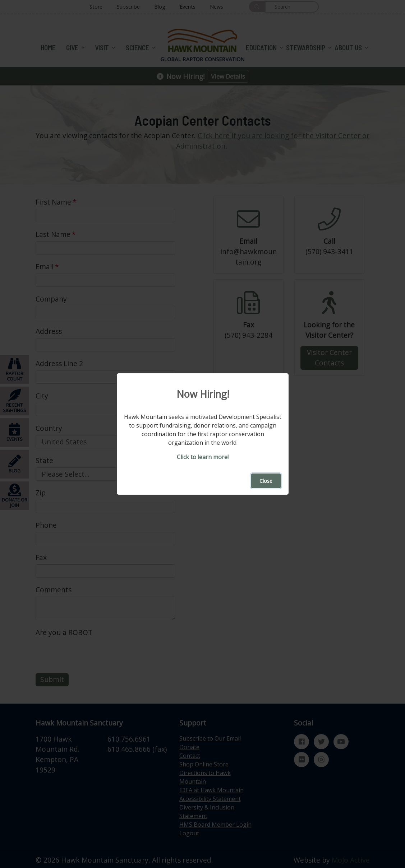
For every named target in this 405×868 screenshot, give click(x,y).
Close (266, 481)
